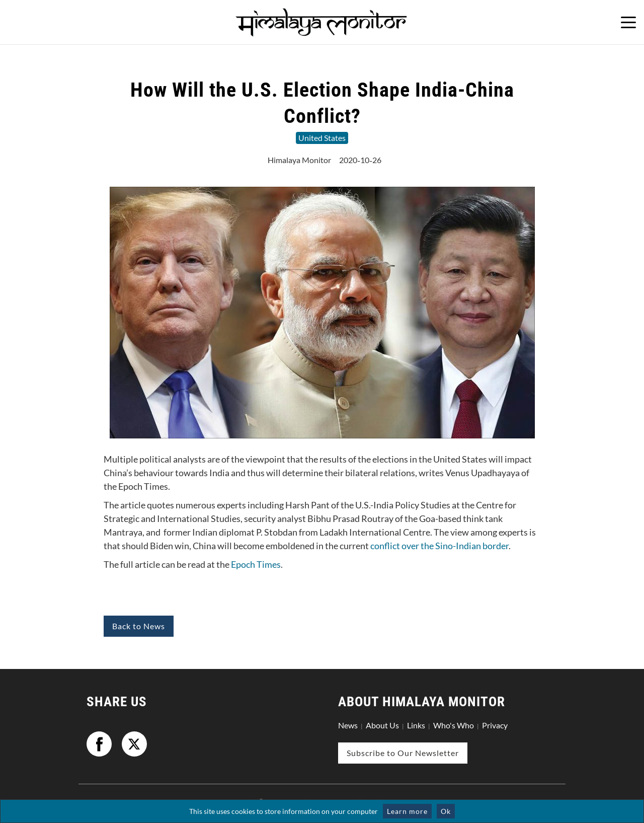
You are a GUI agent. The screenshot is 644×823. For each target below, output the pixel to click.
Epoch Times (256, 564)
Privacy (495, 725)
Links (416, 725)
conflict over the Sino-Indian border (439, 546)
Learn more (407, 811)
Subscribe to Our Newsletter (403, 753)
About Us (382, 725)
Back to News (139, 626)
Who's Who (454, 725)
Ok (446, 811)
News (348, 725)
